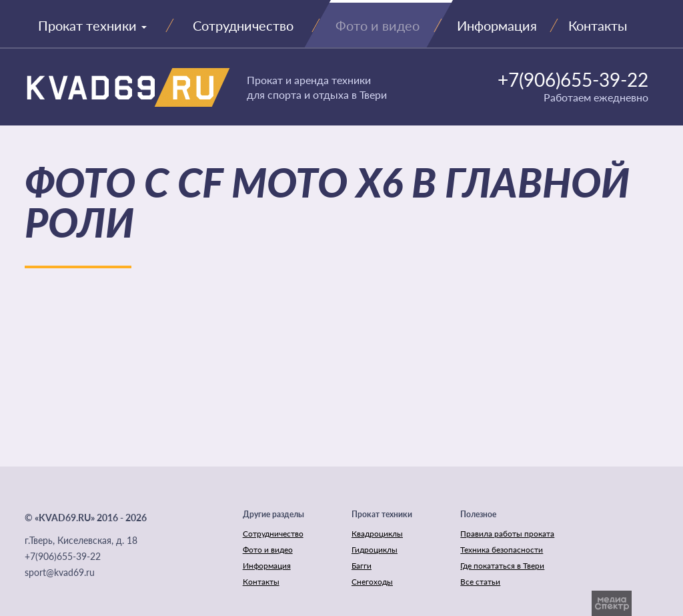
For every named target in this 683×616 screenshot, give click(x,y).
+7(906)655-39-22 (573, 79)
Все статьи (480, 582)
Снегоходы (372, 582)
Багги (362, 566)
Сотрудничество (273, 534)
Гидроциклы (375, 550)
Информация (267, 566)
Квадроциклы (377, 534)
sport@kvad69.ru (60, 572)
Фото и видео (268, 550)
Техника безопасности (502, 550)
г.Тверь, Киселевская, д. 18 (81, 540)
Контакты (261, 582)
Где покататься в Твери (502, 566)
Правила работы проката (507, 534)
